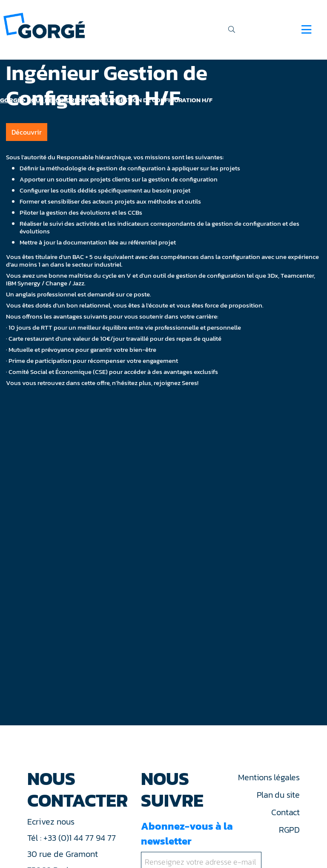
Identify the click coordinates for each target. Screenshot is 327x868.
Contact (285, 812)
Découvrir (27, 132)
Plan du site (278, 795)
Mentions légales (269, 777)
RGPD (289, 830)
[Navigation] (306, 29)
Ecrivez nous (52, 822)
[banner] (44, 25)
